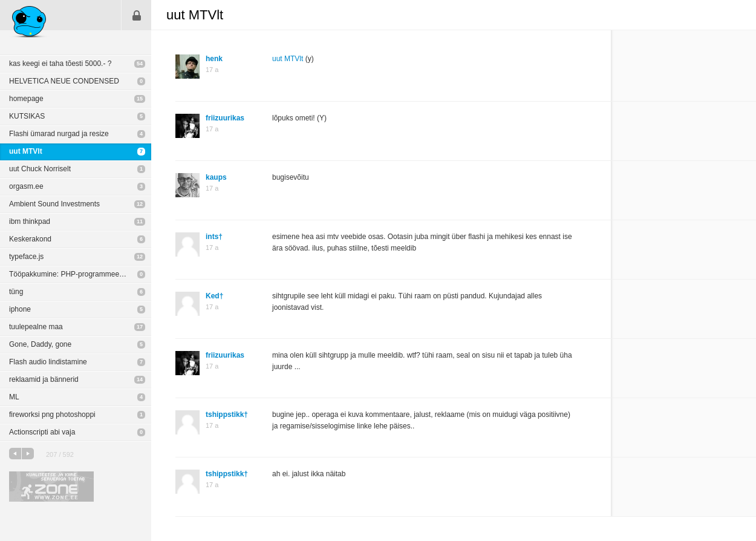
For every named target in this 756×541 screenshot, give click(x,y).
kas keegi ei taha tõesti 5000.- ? (60, 64)
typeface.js (26, 257)
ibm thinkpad (30, 221)
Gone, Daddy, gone (40, 344)
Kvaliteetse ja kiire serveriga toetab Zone (51, 487)
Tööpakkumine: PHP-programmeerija (69, 274)
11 (140, 221)
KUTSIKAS (27, 116)
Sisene (137, 15)
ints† (214, 237)
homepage (26, 99)
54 (140, 64)
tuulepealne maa (36, 327)
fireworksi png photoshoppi (52, 415)
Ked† (214, 296)
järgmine (28, 454)
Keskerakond (30, 239)
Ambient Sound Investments (54, 204)
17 (140, 327)
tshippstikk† (227, 415)
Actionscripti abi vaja (42, 432)
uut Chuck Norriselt (40, 169)
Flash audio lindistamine (48, 362)
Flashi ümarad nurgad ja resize (59, 134)
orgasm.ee (26, 186)
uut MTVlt (26, 151)
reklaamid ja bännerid (44, 379)
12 (140, 204)
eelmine (15, 454)
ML (14, 397)
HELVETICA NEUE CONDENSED (64, 81)
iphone (20, 309)
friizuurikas (225, 118)
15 (140, 99)
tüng (16, 292)
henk (214, 59)
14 (140, 379)
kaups (216, 177)
